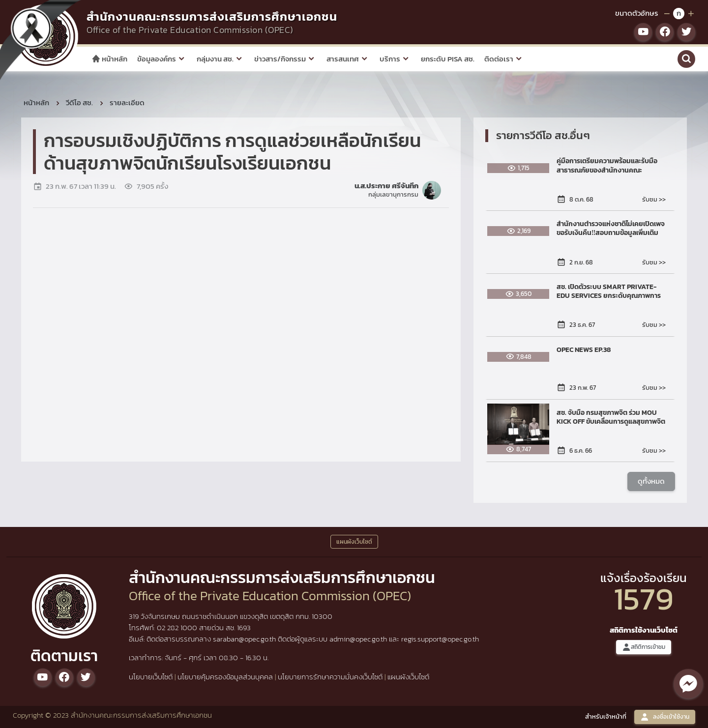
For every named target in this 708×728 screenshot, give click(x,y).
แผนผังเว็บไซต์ (408, 677)
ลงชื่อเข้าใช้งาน (665, 717)
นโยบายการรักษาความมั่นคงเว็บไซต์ (330, 677)
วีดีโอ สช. (79, 102)
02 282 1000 (178, 627)
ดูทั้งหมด (651, 481)
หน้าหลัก (109, 59)
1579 (644, 598)
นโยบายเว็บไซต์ (151, 677)
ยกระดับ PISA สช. (448, 59)
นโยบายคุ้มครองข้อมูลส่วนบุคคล (225, 677)
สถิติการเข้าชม (644, 647)
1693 (244, 627)
